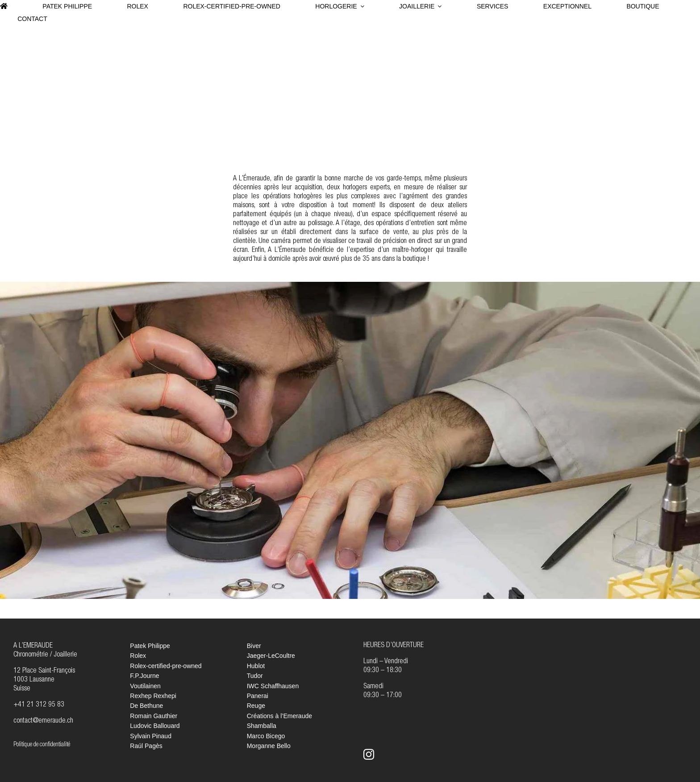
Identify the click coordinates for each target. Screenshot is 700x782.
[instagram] (369, 754)
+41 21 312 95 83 (39, 705)
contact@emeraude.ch (43, 721)
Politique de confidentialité (42, 745)
